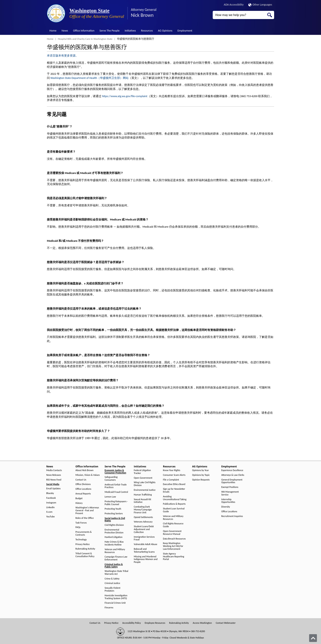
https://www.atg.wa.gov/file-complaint (125, 96)
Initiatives (130, 31)
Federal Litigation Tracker (142, 472)
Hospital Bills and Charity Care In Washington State (85, 39)
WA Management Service (230, 493)
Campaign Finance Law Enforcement (116, 558)
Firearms (109, 608)
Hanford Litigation (114, 537)
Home (53, 31)
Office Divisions (83, 484)
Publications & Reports (174, 504)
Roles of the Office (85, 518)
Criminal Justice (112, 583)
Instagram (51, 503)
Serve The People (110, 31)
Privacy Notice (83, 544)
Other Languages (260, 5)
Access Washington (202, 623)
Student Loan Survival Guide (174, 510)
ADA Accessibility (234, 5)
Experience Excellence (232, 470)
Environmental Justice (145, 490)
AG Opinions (165, 31)
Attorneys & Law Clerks (233, 475)
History (79, 503)
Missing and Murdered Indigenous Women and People (146, 559)
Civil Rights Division (114, 525)
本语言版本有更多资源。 (63, 56)
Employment (185, 31)
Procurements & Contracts (84, 533)
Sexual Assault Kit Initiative (143, 501)
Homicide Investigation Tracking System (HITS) (116, 597)
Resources (147, 31)
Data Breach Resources (174, 539)
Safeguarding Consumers (111, 479)
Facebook (51, 498)
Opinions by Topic (201, 475)
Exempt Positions (230, 487)
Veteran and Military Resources (115, 551)
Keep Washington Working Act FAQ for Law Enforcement (173, 546)
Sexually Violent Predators (112, 589)
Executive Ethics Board (174, 484)
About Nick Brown (85, 470)
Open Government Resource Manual (172, 533)
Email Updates (53, 489)
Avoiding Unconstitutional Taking (175, 498)
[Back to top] (313, 638)
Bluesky (50, 493)
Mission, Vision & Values (88, 475)
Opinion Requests (201, 480)
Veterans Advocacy (143, 522)
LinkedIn (50, 507)
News (65, 31)
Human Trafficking (143, 495)
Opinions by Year (201, 470)
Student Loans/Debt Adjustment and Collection (144, 529)
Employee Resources (155, 623)
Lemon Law (110, 497)
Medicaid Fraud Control (116, 492)
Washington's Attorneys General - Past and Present (87, 511)
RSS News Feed (54, 480)
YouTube (50, 517)
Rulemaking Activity (85, 549)
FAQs (78, 527)
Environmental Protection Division (114, 531)
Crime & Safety (112, 579)
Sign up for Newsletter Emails (174, 490)
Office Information (84, 31)
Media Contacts (54, 470)
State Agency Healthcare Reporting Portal (173, 557)
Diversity (226, 507)
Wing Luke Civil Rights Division (145, 484)
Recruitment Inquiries (232, 516)
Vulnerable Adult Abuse (146, 544)
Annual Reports (83, 494)
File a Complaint (171, 480)
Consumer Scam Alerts (174, 475)
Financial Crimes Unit (115, 603)
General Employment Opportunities (232, 481)
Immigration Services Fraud (144, 538)
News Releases (54, 475)
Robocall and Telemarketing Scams (144, 550)
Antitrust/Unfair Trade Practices (116, 486)
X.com (49, 512)
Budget (79, 498)
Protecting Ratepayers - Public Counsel (116, 503)
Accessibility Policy (132, 623)
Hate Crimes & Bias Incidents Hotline (114, 543)
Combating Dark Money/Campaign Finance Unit (143, 510)
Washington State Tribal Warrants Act (116, 573)
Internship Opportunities (228, 501)
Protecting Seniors (114, 514)
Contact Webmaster (226, 623)
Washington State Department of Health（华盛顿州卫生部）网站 (89, 78)
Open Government (143, 478)
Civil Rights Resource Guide (173, 525)
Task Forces (81, 523)
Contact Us (81, 480)
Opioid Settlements (143, 517)
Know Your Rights (172, 470)
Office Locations (83, 489)
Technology (81, 540)
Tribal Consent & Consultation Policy (85, 555)
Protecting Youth (113, 509)
